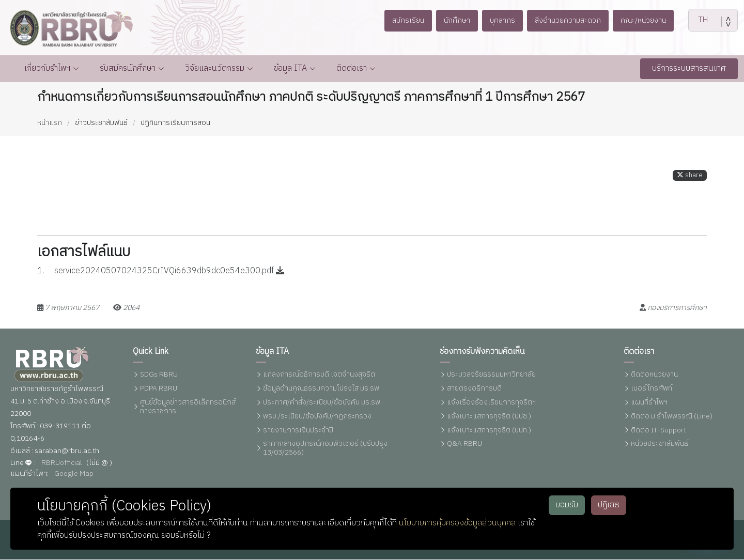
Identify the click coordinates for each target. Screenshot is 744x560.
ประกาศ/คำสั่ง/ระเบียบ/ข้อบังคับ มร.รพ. (322, 403)
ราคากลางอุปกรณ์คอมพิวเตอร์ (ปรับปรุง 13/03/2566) (325, 449)
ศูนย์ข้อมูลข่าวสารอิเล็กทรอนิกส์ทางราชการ (188, 407)
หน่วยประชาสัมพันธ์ (660, 445)
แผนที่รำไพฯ (649, 403)
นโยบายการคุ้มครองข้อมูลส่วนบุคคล (457, 523)
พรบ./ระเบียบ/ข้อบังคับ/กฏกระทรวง (317, 417)
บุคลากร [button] (501, 20)
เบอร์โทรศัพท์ (652, 389)
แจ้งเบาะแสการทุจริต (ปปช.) (489, 417)
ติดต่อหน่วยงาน (654, 375)
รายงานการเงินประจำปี (298, 431)
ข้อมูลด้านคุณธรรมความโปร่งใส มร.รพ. (322, 389)
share (690, 180)
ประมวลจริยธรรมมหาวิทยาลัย (491, 375)
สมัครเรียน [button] (400, 20)
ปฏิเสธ (609, 505)
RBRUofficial (62, 463)
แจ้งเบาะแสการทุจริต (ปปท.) (489, 431)
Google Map (74, 474)
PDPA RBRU (159, 389)
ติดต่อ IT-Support (658, 431)
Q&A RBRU (464, 445)
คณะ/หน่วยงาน (651, 20)
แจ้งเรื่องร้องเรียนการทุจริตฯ (491, 403)
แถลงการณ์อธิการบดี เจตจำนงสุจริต (319, 375)
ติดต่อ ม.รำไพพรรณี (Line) (672, 417)
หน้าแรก (50, 123)
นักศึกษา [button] (452, 20)
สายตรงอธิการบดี (474, 389)
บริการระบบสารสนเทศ (689, 68)
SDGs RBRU (159, 375)
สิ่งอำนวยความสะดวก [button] (570, 20)
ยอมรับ (567, 505)
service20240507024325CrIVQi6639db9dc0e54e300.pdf (169, 276)
